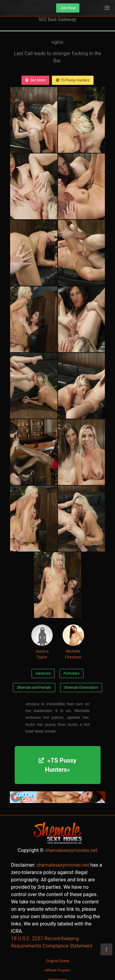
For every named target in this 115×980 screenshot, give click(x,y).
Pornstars (71, 673)
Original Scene (57, 961)
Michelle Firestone (73, 642)
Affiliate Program (58, 970)
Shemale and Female (34, 688)
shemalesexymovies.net (71, 850)
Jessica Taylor (42, 642)
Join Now (68, 8)
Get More (35, 80)
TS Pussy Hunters (73, 80)
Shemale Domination (81, 688)
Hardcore (43, 673)
